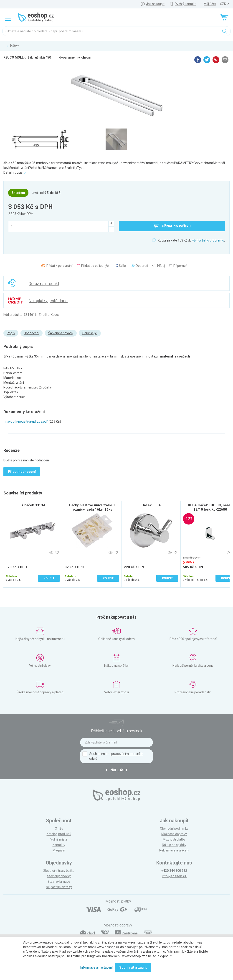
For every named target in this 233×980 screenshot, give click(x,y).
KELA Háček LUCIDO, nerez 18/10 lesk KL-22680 (210, 507)
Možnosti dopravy (174, 834)
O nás (59, 828)
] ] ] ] (224, 4)
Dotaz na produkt (44, 284)
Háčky (15, 46)
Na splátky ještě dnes (48, 301)
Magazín (59, 850)
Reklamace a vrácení (174, 850)
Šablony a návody (61, 333)
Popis (11, 333)
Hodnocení (32, 333)
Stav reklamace (59, 882)
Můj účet (210, 4)
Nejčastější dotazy (59, 887)
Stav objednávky (59, 876)
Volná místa (59, 839)
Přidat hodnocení (22, 472)
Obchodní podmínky (174, 828)
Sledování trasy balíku (59, 871)
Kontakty (59, 845)
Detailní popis (15, 172)
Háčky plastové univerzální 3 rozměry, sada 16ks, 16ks (92, 507)
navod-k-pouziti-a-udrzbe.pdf (27, 422)
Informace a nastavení (96, 967)
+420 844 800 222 (174, 871)
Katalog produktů (59, 834)
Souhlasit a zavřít (133, 967)
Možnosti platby (174, 839)
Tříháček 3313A (33, 505)
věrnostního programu (208, 240)
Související (90, 333)
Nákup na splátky (174, 845)
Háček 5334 (151, 505)
